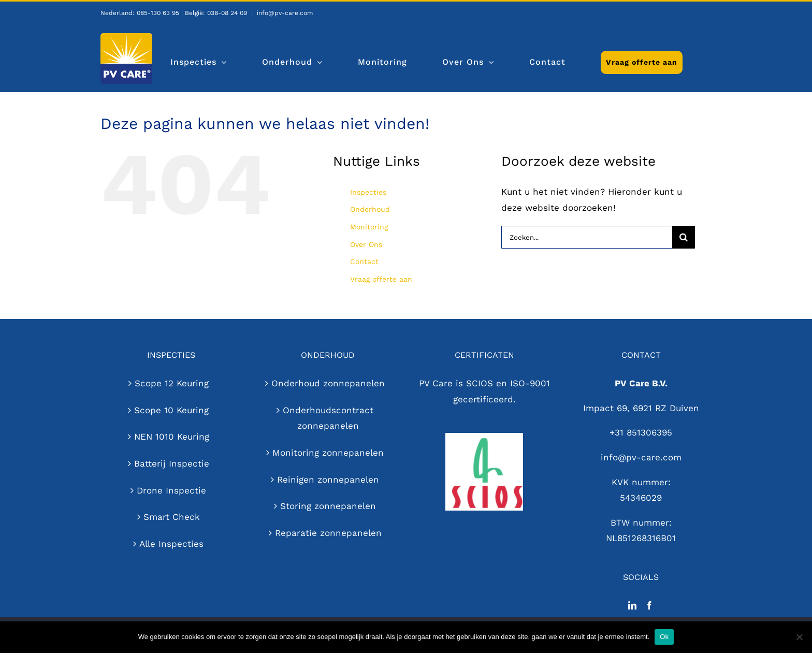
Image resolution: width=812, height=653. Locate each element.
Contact (364, 262)
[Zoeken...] (586, 237)
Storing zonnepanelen (328, 506)
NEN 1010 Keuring (172, 437)
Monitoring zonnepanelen (328, 453)
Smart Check (172, 517)
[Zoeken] (684, 237)
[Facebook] (649, 605)
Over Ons (366, 244)
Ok (664, 637)
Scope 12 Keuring (172, 383)
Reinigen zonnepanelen (328, 480)
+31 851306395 (641, 432)
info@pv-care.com (285, 13)
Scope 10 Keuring (171, 410)
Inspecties (368, 192)
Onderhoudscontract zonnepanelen (328, 418)
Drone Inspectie (171, 490)
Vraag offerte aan (381, 279)
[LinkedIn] (632, 605)
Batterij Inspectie (172, 463)
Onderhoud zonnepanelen (328, 383)
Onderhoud (370, 209)
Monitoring (369, 227)
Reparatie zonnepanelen (328, 533)
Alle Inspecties (171, 544)
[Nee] (799, 637)
